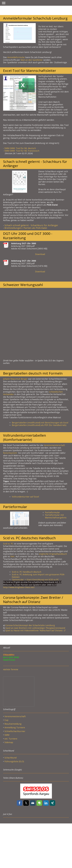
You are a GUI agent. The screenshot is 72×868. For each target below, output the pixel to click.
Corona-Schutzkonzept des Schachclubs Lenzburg (30, 625)
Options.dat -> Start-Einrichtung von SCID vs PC (35, 580)
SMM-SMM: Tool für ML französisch (22, 151)
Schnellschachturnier (15, 731)
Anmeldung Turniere (15, 727)
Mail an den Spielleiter (32, 60)
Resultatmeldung (13, 724)
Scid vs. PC (8, 544)
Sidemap (9, 742)
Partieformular (52, 512)
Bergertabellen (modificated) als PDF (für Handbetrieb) (39, 425)
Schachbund (11, 758)
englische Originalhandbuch (53, 554)
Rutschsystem (10, 453)
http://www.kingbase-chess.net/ (19, 587)
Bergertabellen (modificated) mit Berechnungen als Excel (40, 423)
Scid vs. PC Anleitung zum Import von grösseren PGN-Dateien (38, 576)
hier (13, 556)
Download (40, 254)
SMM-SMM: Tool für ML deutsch (20, 148)
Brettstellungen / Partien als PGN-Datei (26, 228)
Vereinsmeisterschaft (54, 445)
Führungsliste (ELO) (14, 761)
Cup (6, 720)
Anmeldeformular (16, 57)
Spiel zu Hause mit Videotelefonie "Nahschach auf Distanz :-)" (35, 630)
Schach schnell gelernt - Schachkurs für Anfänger (31, 225)
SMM (7, 735)
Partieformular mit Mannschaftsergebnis (56, 516)
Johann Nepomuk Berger (15, 379)
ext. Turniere (11, 739)
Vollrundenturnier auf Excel (25, 497)
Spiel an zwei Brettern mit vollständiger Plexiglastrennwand (35, 628)
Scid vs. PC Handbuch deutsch (27, 572)
